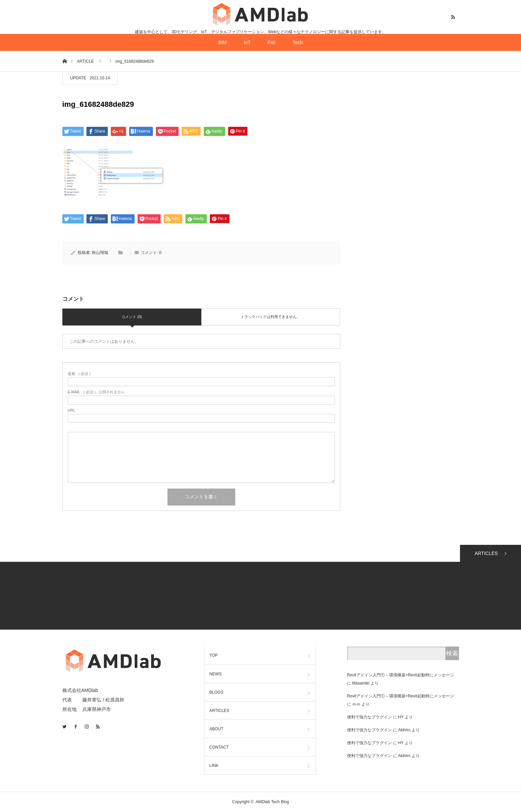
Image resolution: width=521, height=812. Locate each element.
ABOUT (216, 729)
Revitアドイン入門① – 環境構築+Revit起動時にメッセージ (400, 675)
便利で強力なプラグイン (369, 717)
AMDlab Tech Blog (272, 802)
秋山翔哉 (100, 253)
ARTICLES (486, 553)
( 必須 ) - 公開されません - (98, 392)
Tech (298, 42)
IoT (247, 42)
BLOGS (216, 692)
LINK (214, 766)
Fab (272, 42)
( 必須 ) (79, 374)
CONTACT (219, 747)
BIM (223, 42)
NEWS (216, 674)
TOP (214, 655)
